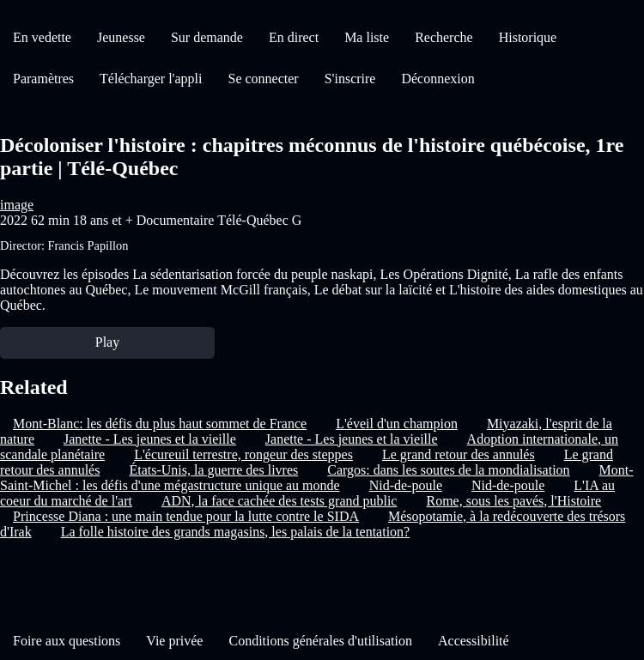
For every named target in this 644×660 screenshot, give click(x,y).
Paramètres (43, 79)
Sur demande (207, 37)
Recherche (444, 37)
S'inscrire (350, 79)
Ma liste (367, 37)
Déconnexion (437, 79)
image (17, 205)
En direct (294, 37)
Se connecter (264, 79)
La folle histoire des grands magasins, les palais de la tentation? (236, 532)
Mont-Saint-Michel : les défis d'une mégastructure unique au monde (317, 478)
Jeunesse (121, 37)
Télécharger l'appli (151, 79)
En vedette (42, 37)
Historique (528, 37)
